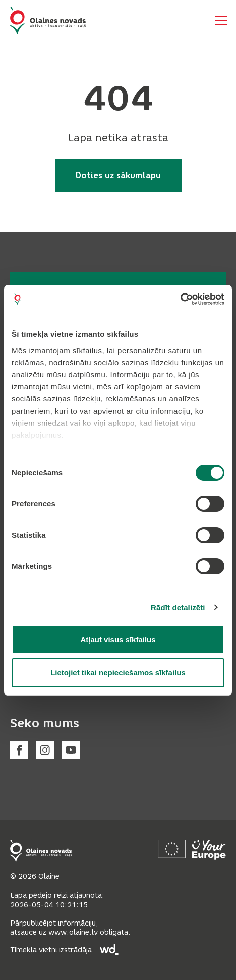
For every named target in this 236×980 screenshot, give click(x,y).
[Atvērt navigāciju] (221, 20)
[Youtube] (71, 750)
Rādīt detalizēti (178, 608)
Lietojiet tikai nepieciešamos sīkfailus (118, 673)
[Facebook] (19, 750)
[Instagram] (45, 750)
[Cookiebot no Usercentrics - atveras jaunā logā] (180, 299)
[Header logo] (48, 20)
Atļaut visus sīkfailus (118, 639)
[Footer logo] (41, 851)
